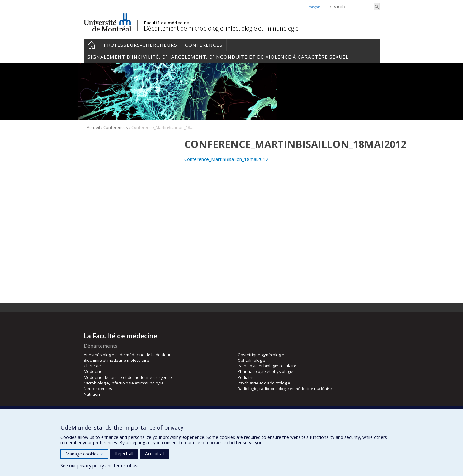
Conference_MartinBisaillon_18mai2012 (226, 159)
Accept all (155, 453)
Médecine (93, 371)
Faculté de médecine (167, 23)
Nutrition (92, 394)
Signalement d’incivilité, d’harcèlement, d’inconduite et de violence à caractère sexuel (218, 57)
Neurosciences (98, 389)
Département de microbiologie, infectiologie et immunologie (221, 28)
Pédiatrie (246, 377)
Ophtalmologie (251, 360)
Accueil (92, 45)
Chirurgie (92, 366)
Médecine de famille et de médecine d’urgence (128, 377)
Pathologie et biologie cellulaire (267, 366)
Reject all (124, 453)
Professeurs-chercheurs (140, 45)
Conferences (204, 45)
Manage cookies (84, 454)
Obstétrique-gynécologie (261, 355)
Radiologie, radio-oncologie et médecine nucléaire (285, 389)
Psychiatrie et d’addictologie (264, 383)
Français (314, 7)
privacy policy (91, 466)
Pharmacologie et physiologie (265, 371)
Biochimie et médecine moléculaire (116, 360)
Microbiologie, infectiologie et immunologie (124, 383)
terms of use (127, 466)
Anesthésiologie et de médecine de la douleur (127, 355)
